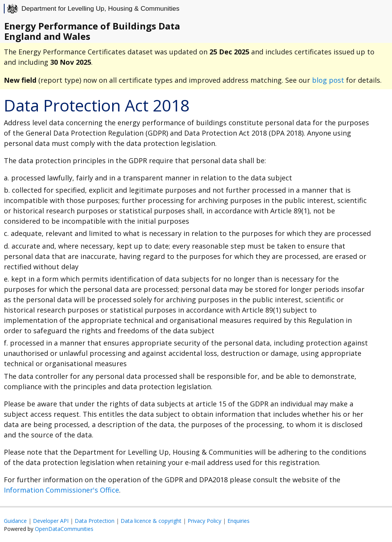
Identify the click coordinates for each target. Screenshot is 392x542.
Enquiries (238, 521)
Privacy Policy (204, 521)
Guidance (15, 521)
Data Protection (95, 521)
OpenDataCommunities (64, 529)
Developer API (51, 521)
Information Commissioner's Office (61, 490)
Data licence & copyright (151, 521)
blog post (328, 80)
